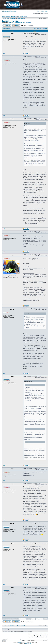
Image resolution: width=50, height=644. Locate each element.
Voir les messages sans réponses (10, 16)
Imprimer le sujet (7, 29)
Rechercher (44, 11)
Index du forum (6, 18)
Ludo (24, 23)
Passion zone (13, 18)
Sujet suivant (44, 29)
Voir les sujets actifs (22, 16)
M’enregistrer (13, 11)
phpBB (19, 643)
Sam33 (16, 23)
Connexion (6, 11)
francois (20, 23)
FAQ (38, 11)
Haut (4, 53)
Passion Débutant (21, 18)
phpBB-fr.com (28, 644)
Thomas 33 (11, 23)
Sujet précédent (37, 29)
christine (28, 23)
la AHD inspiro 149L (11, 21)
